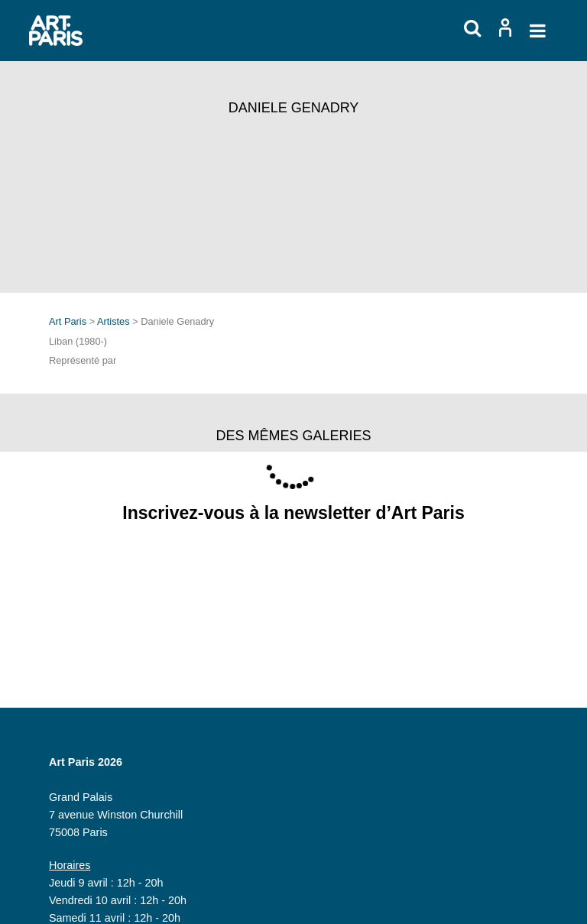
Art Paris (68, 321)
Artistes (114, 321)
